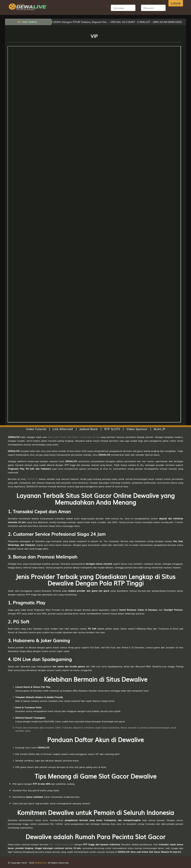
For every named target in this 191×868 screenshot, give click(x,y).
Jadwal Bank (89, 429)
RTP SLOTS (112, 429)
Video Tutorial (36, 429)
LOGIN (176, 3)
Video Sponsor (137, 429)
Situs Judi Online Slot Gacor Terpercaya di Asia (74, 437)
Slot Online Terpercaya (61, 844)
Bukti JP (160, 429)
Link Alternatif (63, 429)
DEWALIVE (32, 479)
